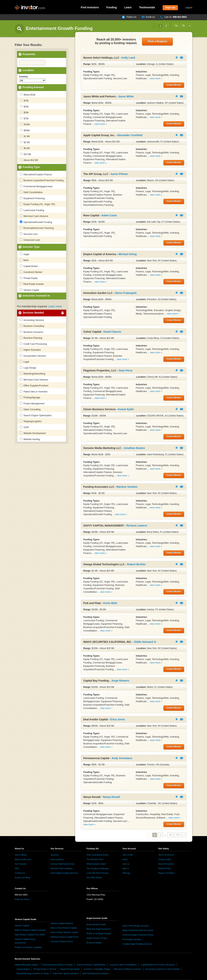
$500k (25, 130)
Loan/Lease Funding (32, 210)
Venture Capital (29, 290)
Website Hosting (30, 439)
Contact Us (20, 873)
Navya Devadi (112, 797)
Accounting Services (32, 320)
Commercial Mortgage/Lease (36, 186)
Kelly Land (128, 58)
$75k (24, 118)
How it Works (21, 855)
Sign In (126, 868)
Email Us (150, 17)
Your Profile (128, 855)
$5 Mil (25, 148)
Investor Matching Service (63, 864)
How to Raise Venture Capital (64, 932)
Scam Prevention (166, 864)
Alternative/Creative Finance (36, 174)
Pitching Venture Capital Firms (65, 937)
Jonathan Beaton (134, 448)
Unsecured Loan (30, 240)
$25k (24, 106)
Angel (24, 254)
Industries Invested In (36, 296)
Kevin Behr (110, 603)
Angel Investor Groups (97, 938)
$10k (24, 100)
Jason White (126, 96)
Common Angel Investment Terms (138, 935)
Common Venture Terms (62, 941)
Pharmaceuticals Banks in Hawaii (58, 965)
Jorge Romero (120, 681)
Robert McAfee (136, 564)
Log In (189, 8)
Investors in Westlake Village (97, 969)
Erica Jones (118, 719)
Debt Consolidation (31, 192)
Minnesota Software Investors (128, 969)
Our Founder (21, 864)
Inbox (125, 859)
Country (23, 77)
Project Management (32, 403)
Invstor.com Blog (22, 877)
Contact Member (182, 58)
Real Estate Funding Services (64, 873)
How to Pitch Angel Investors (136, 926)
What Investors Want (96, 864)
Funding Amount (33, 87)
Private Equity (29, 278)
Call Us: (176, 17)
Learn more (55, 306)
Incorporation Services (33, 356)
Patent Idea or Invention (34, 391)
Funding (112, 7)
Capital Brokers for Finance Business (158, 965)
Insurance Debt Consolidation (123, 965)
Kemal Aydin (126, 409)
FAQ (17, 868)
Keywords (29, 54)
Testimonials (147, 7)
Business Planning (31, 338)
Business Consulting (32, 326)
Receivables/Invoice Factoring (37, 228)
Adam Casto (109, 215)
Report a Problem (166, 873)
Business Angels (94, 943)
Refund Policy (165, 868)
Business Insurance (32, 332)
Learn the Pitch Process (98, 873)
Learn (128, 7)
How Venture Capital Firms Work (30, 935)
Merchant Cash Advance (34, 216)
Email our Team (22, 899)
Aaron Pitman (119, 174)
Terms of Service (166, 855)
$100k (25, 124)
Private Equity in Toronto (45, 969)
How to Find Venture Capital (64, 928)
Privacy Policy (165, 859)
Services (55, 855)
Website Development (33, 433)
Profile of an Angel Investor (99, 933)
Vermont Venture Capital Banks (91, 965)
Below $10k (28, 95)
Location (28, 70)
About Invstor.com (23, 859)
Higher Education (30, 350)
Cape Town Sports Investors (65, 973)
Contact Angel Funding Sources (137, 944)
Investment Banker (31, 272)
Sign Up (170, 7)
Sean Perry (126, 370)
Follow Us (131, 17)
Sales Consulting (30, 409)
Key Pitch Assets (94, 877)
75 (183, 26)
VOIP (24, 427)
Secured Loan (29, 234)
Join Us (126, 864)
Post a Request (157, 41)
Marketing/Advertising (33, 374)
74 (176, 26)
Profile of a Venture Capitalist (28, 947)
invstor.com (30, 8)
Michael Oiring (127, 254)
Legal (24, 362)
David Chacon (112, 332)
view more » (156, 78)
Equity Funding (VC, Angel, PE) (37, 204)
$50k (24, 112)
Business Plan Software (62, 868)
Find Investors (90, 7)
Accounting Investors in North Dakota (163, 969)
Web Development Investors (95, 973)
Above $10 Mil (29, 160)
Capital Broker (29, 266)
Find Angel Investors (132, 939)
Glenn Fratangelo (126, 293)
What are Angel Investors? (99, 929)
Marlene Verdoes (127, 487)
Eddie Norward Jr (145, 642)
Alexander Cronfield (130, 135)
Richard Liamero (137, 526)
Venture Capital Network (62, 923)
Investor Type (31, 247)
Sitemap (126, 873)
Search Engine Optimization (36, 415)
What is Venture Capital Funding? (30, 930)
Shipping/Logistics (31, 421)
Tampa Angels (23, 969)
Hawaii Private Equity (70, 969)
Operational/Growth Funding (36, 222)
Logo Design (28, 368)
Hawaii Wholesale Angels (26, 965)
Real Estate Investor (32, 284)
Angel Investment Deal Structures (138, 930)
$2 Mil (25, 142)
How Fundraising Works (98, 855)
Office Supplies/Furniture (34, 385)
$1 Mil (25, 136)
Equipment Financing (32, 198)
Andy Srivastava (122, 758)
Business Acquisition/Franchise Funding (42, 180)
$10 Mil (25, 154)
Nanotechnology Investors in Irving (33, 973)
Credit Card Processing (33, 344)
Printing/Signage (30, 397)
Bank (24, 260)
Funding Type (31, 167)
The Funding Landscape (98, 868)
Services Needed (33, 313)
